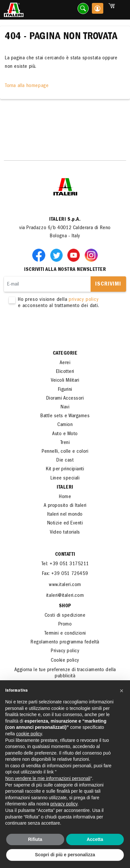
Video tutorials (65, 533)
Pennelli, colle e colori (65, 452)
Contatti (65, 555)
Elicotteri (65, 372)
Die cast (65, 461)
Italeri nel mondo (65, 515)
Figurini (65, 390)
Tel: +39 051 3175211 (65, 564)
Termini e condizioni (65, 634)
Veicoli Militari (65, 381)
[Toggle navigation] (121, 10)
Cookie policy (65, 661)
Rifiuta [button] (35, 839)
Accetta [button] (95, 839)
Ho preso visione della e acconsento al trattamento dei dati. (65, 303)
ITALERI (65, 488)
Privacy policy (65, 651)
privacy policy (84, 300)
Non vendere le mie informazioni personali (48, 778)
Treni (65, 443)
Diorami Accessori (65, 399)
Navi (65, 407)
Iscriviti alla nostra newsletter (65, 270)
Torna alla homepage (27, 86)
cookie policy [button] (29, 734)
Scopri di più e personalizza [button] (65, 855)
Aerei (65, 363)
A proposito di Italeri (65, 506)
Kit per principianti (65, 469)
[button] (122, 691)
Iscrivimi (108, 285)
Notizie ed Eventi (65, 523)
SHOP (65, 606)
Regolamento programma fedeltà (65, 642)
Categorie (65, 354)
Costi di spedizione (65, 616)
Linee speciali (65, 478)
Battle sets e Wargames (65, 416)
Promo (65, 625)
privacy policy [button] (64, 804)
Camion (65, 425)
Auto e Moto (65, 434)
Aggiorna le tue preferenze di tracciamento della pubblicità (65, 673)
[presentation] (53, 330)
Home (65, 497)
